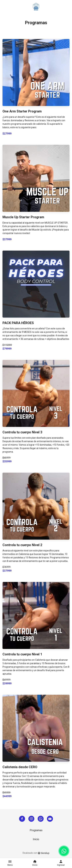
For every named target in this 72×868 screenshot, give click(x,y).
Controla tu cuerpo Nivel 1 (22, 654)
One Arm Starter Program (22, 111)
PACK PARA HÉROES (18, 323)
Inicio (36, 839)
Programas (36, 830)
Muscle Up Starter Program (23, 217)
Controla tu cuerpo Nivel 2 (22, 545)
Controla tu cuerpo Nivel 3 (22, 432)
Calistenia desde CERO (20, 767)
